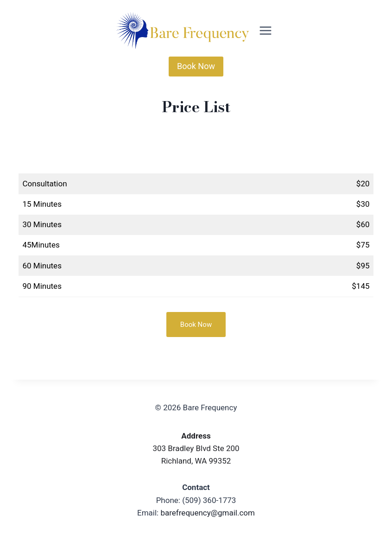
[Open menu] (266, 30)
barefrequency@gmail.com (208, 513)
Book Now (196, 66)
